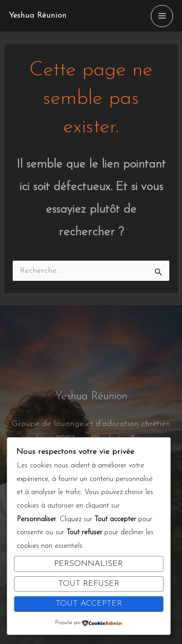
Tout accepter (89, 604)
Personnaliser (89, 564)
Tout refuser (89, 584)
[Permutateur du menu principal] (162, 16)
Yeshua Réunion (38, 16)
